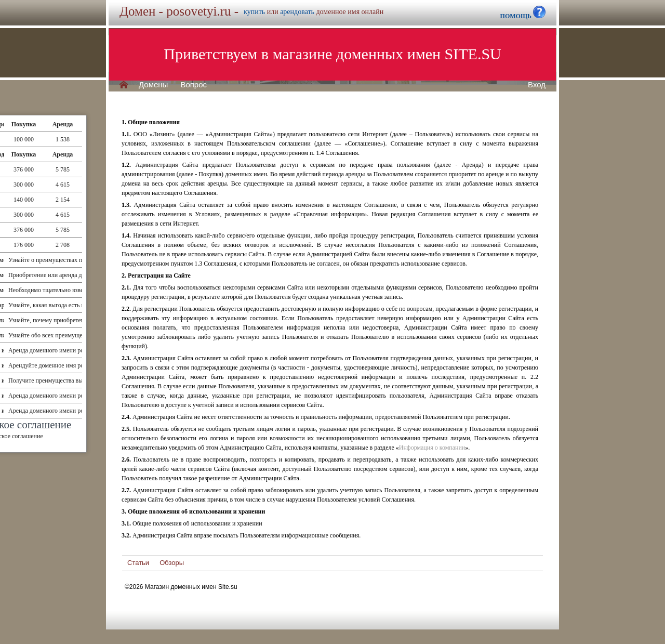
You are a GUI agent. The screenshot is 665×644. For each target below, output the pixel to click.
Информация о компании (432, 448)
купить (254, 12)
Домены (153, 85)
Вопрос (194, 85)
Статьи (138, 563)
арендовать (297, 12)
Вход (537, 85)
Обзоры (172, 563)
